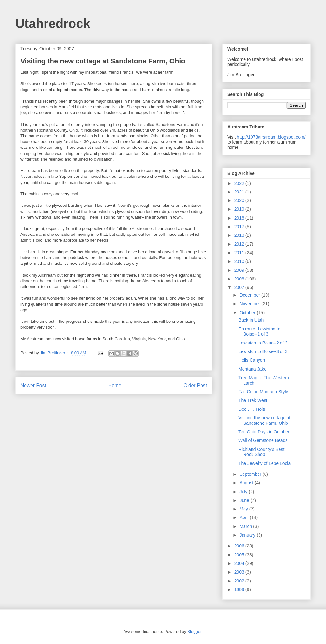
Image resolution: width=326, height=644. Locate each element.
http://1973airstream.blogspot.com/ (271, 137)
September (251, 474)
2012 (240, 244)
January (248, 535)
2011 (240, 253)
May (244, 509)
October (248, 313)
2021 (240, 192)
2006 (240, 546)
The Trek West (253, 400)
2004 (240, 563)
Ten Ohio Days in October (264, 432)
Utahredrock (53, 24)
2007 (240, 287)
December (250, 295)
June (245, 500)
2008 (240, 279)
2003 (240, 572)
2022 (240, 183)
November (250, 304)
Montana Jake (252, 369)
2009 (240, 270)
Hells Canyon (252, 360)
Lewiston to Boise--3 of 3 (263, 351)
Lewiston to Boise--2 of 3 (263, 343)
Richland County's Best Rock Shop (261, 452)
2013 (240, 235)
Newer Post (33, 385)
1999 (240, 590)
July (244, 492)
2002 (240, 581)
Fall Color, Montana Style (263, 392)
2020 (240, 200)
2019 (240, 209)
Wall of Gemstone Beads (263, 440)
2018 (240, 218)
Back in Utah (251, 320)
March (246, 526)
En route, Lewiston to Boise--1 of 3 (259, 332)
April (244, 517)
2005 (240, 555)
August (247, 483)
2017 (240, 227)
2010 (240, 261)
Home (115, 385)
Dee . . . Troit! (252, 409)
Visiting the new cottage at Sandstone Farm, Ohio (264, 420)
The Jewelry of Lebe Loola (265, 463)
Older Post (195, 385)
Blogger (194, 631)
